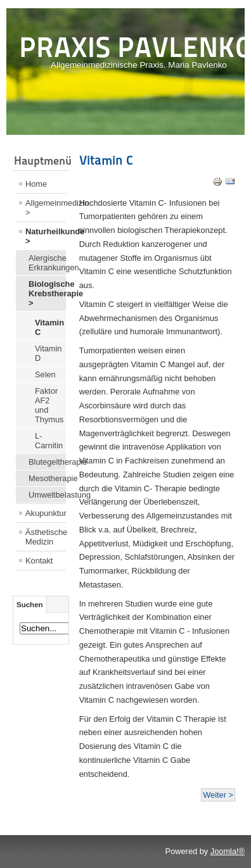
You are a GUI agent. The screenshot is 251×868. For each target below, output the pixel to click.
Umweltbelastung (47, 495)
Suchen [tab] (30, 605)
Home (36, 184)
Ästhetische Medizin (46, 537)
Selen (45, 374)
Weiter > (218, 795)
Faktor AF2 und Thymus (49, 405)
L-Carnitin (49, 441)
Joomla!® (228, 851)
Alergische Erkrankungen (47, 263)
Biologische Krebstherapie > (47, 293)
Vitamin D (48, 353)
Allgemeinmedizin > (46, 208)
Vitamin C (49, 327)
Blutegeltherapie (47, 462)
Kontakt (39, 561)
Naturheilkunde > (46, 236)
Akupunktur (46, 513)
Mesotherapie (47, 478)
